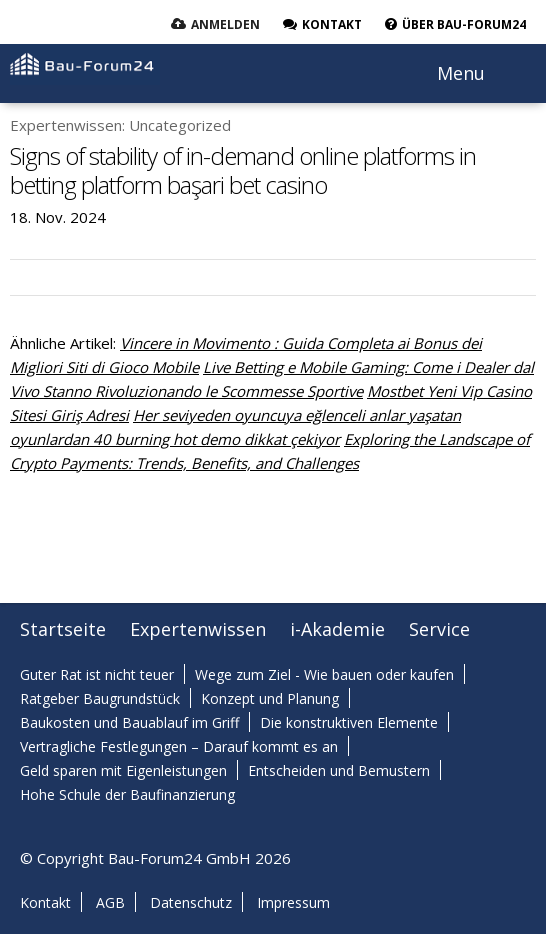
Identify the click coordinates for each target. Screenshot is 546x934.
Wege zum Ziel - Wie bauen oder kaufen (324, 674)
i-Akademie (337, 629)
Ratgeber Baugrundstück (100, 698)
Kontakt (45, 902)
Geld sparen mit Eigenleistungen (123, 770)
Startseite (63, 629)
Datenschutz (191, 902)
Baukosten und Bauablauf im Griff (129, 722)
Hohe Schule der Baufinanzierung (127, 794)
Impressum (293, 902)
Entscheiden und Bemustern (339, 770)
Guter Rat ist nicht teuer (97, 674)
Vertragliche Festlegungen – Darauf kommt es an (179, 746)
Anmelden (225, 24)
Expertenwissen (198, 629)
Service (439, 629)
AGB (110, 902)
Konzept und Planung (270, 698)
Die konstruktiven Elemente (349, 722)
